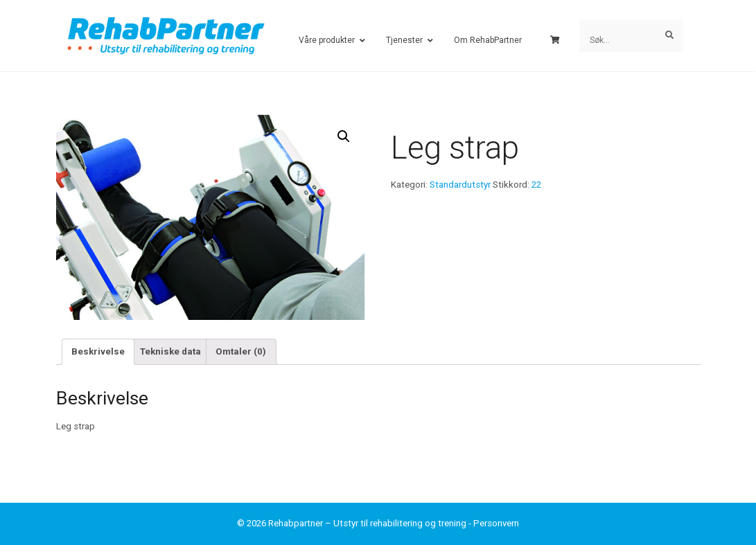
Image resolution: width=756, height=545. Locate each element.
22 (536, 185)
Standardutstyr (460, 185)
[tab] (98, 352)
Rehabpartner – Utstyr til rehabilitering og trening (367, 523)
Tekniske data (170, 351)
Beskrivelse (98, 351)
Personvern (496, 523)
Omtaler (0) (241, 351)
